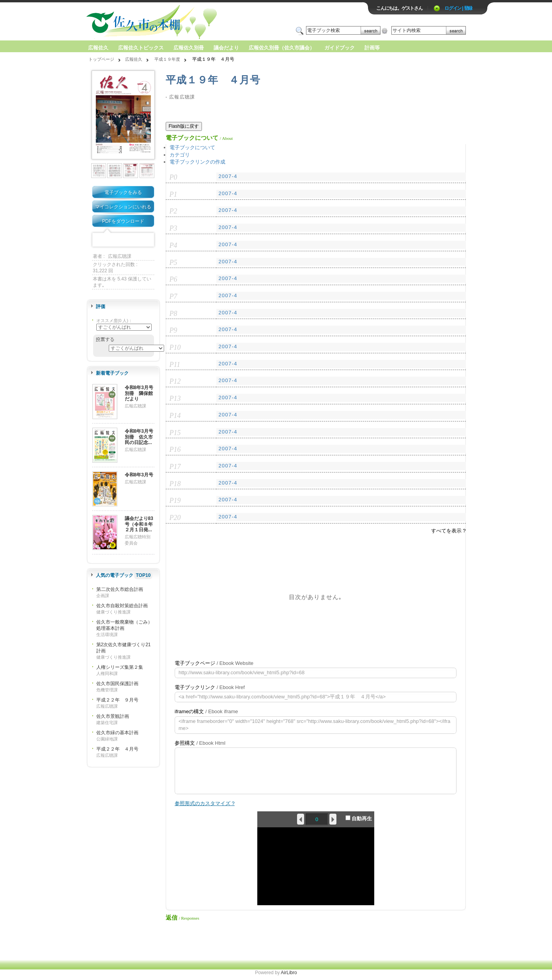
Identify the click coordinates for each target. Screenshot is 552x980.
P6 (173, 279)
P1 (173, 194)
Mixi (123, 240)
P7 (173, 296)
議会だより (226, 48)
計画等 (372, 48)
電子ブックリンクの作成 (197, 162)
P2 (173, 211)
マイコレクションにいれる (123, 207)
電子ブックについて (192, 147)
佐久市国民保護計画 (117, 684)
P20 (175, 518)
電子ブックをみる (123, 192)
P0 (173, 177)
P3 (173, 228)
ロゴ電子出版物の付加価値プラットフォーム (177, 22)
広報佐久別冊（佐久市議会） (282, 48)
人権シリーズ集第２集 (120, 667)
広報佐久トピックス (141, 48)
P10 (175, 347)
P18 (175, 484)
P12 (175, 381)
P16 (175, 449)
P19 (175, 501)
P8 (173, 314)
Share (147, 240)
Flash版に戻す (184, 126)
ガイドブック (340, 48)
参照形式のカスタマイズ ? (205, 803)
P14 (175, 416)
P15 (175, 433)
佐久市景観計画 (113, 716)
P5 (173, 263)
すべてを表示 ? (448, 531)
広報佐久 (98, 48)
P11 (175, 365)
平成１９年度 (167, 59)
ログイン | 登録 (458, 8)
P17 (175, 467)
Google (135, 240)
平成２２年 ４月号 (117, 749)
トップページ (101, 59)
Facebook (99, 240)
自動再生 (359, 818)
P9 (173, 330)
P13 (175, 398)
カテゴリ (180, 155)
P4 (173, 245)
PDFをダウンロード (123, 221)
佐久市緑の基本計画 (117, 733)
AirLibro (289, 973)
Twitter (111, 240)
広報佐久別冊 (189, 48)
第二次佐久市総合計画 (120, 589)
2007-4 (228, 176)
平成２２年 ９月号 (117, 700)
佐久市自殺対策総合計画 (122, 606)
